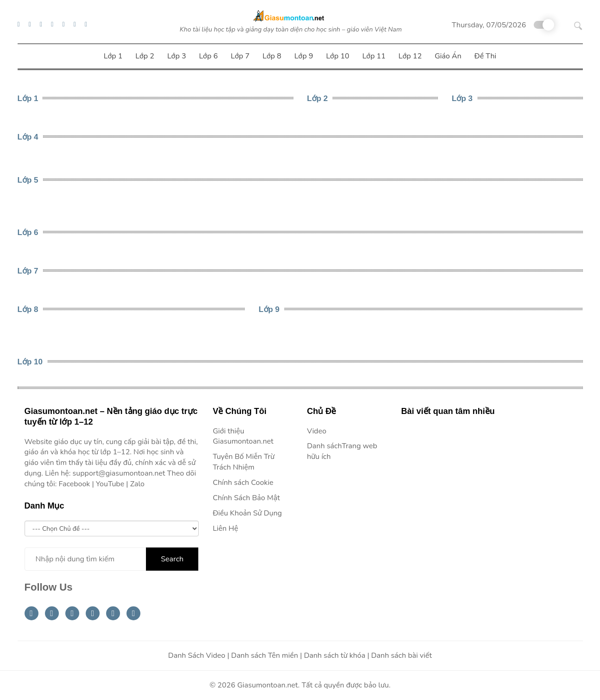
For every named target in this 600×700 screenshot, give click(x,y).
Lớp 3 (462, 99)
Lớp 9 (269, 309)
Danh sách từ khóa (335, 655)
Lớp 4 (28, 137)
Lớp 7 (28, 271)
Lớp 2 (318, 99)
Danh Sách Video (197, 655)
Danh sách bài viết (401, 655)
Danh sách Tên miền (265, 655)
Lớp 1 (28, 99)
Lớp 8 (28, 309)
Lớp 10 (30, 362)
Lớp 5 (28, 180)
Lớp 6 (28, 232)
